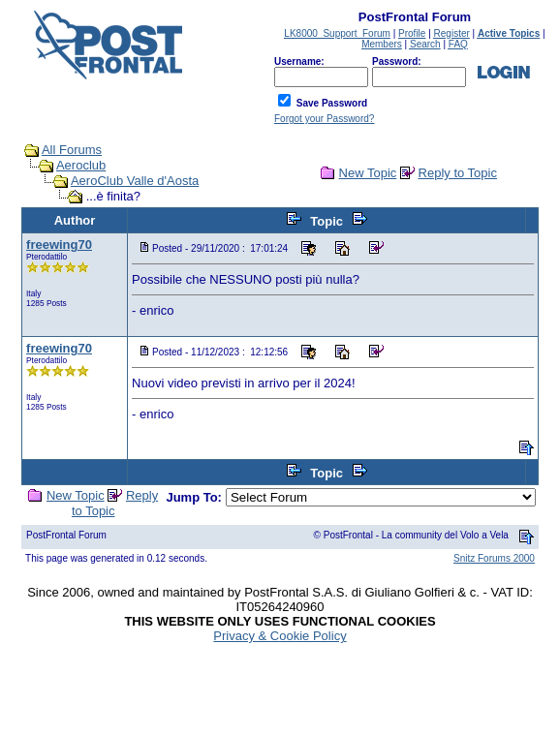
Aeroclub (81, 165)
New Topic (368, 173)
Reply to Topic (458, 173)
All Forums (72, 150)
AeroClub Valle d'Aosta (135, 181)
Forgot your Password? (324, 119)
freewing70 (59, 245)
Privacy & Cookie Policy (280, 636)
